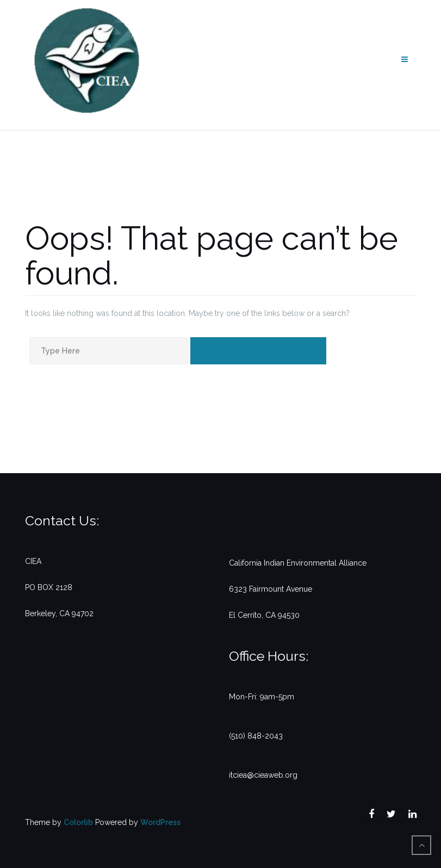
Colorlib (78, 822)
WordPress (160, 822)
